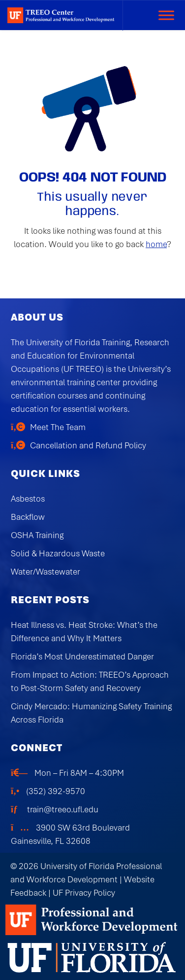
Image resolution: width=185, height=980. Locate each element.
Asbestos (28, 499)
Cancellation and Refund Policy (88, 445)
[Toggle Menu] (166, 15)
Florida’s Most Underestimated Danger (82, 656)
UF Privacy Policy (84, 893)
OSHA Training (37, 535)
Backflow (28, 517)
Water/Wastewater (46, 572)
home (156, 244)
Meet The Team (58, 427)
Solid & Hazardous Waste (58, 553)
